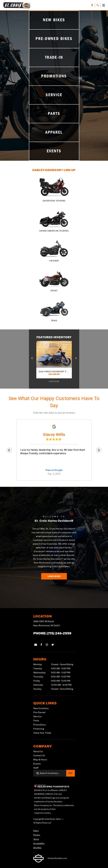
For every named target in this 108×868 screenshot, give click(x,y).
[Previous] (9, 450)
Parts (36, 721)
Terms (36, 839)
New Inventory (41, 708)
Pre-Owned (39, 712)
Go (70, 773)
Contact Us (39, 755)
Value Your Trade (42, 733)
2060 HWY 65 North (47, 624)
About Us (38, 751)
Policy (36, 831)
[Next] (99, 450)
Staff (36, 768)
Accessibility (39, 843)
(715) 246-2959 (59, 633)
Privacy (37, 835)
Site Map (37, 848)
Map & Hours (40, 760)
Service (37, 716)
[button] (32, 358)
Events (37, 764)
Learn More (54, 576)
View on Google (54, 470)
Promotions (39, 725)
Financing (39, 729)
